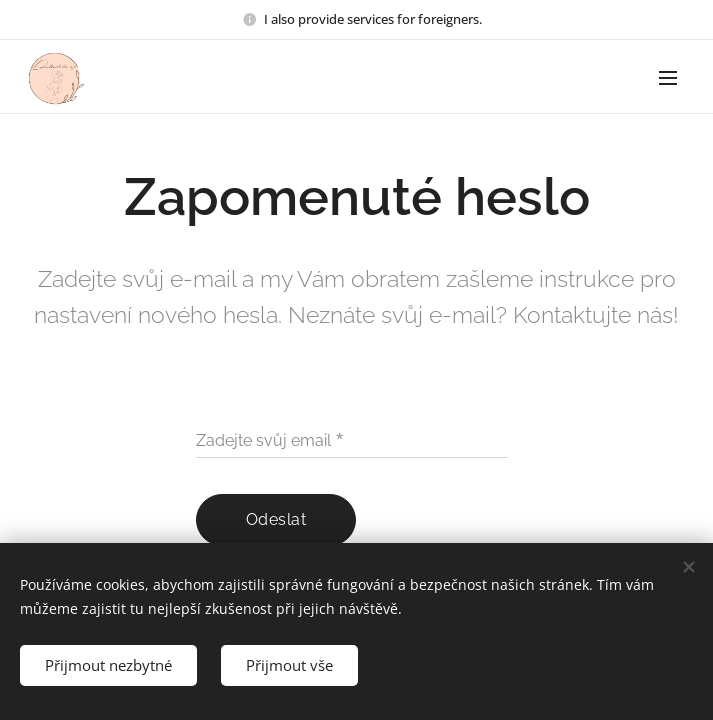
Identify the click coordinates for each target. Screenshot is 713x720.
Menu (668, 78)
